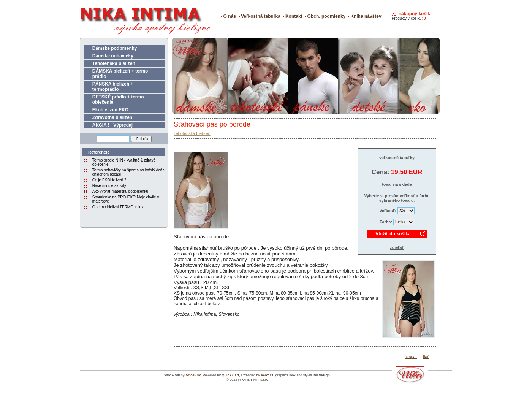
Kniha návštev (366, 16)
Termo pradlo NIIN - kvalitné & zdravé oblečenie (124, 162)
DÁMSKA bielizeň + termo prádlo (120, 74)
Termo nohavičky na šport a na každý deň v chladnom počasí (129, 172)
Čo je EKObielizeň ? (109, 180)
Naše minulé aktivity (109, 186)
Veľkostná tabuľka (261, 16)
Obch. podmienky (327, 16)
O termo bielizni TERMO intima (119, 207)
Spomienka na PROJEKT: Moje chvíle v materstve (126, 199)
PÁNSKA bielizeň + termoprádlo (113, 87)
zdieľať (397, 247)
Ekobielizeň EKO (110, 110)
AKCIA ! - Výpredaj (112, 125)
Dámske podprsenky (115, 48)
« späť (411, 357)
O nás (230, 16)
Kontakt (294, 16)
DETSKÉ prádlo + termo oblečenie (118, 100)
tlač (426, 357)
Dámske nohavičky (113, 56)
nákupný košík (414, 14)
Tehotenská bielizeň (114, 63)
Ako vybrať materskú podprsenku (120, 191)
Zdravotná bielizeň (112, 117)
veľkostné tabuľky (397, 158)
